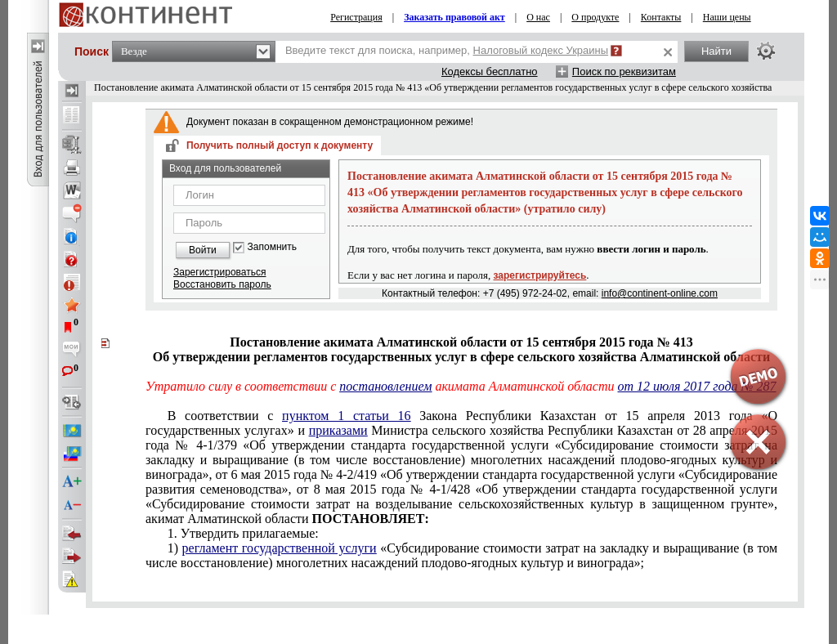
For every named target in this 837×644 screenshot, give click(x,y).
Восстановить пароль (222, 284)
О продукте (595, 17)
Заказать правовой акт (454, 17)
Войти (203, 250)
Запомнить (272, 247)
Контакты (661, 17)
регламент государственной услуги (280, 548)
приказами (338, 430)
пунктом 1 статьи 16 (346, 416)
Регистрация (356, 17)
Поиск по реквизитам (624, 72)
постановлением (385, 386)
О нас (538, 17)
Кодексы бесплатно (490, 72)
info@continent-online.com (660, 293)
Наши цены (727, 17)
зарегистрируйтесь (540, 275)
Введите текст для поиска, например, (447, 50)
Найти (716, 51)
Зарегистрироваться (219, 272)
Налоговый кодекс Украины (541, 50)
